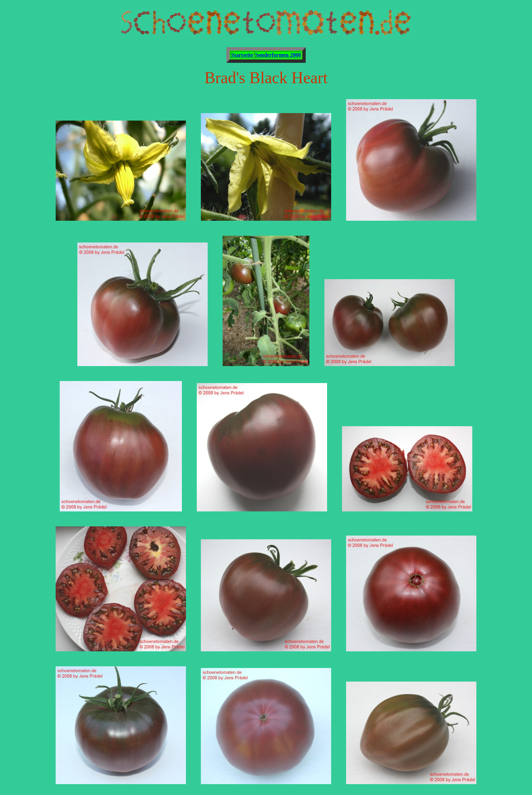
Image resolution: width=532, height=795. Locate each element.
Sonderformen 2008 (278, 55)
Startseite (242, 55)
